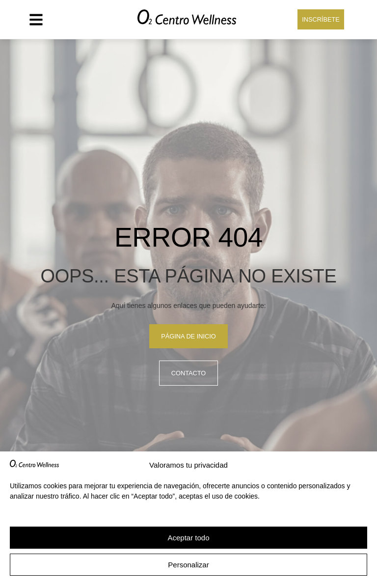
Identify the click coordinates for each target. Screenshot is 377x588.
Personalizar (188, 565)
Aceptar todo (188, 538)
